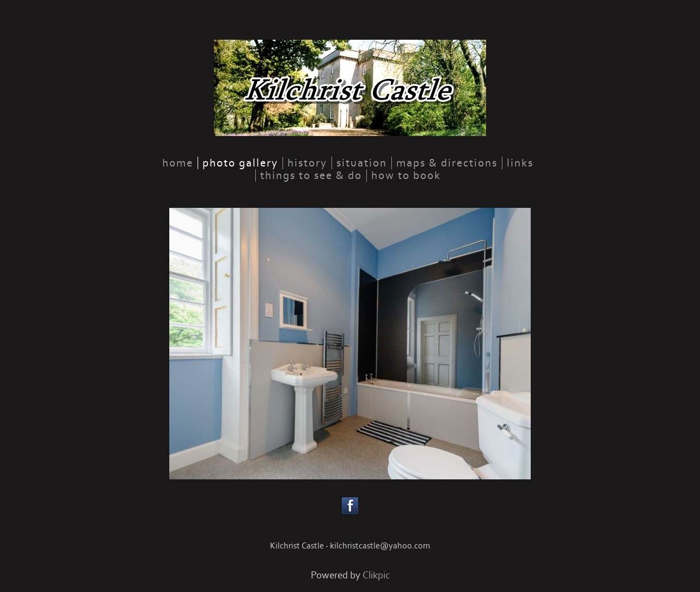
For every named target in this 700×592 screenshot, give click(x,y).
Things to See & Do (311, 175)
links (520, 163)
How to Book (406, 175)
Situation (362, 163)
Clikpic (376, 575)
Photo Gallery (240, 163)
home (178, 163)
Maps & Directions (447, 163)
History (307, 163)
